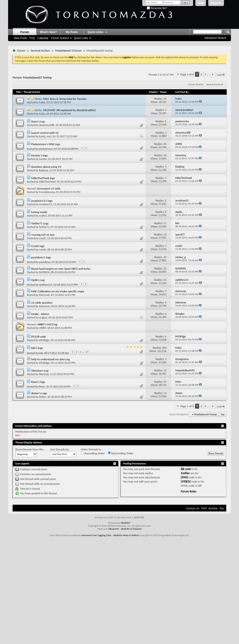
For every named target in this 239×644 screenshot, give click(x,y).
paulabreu (45, 262)
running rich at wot (43, 235)
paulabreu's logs (41, 257)
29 (165, 382)
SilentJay (44, 374)
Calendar (43, 38)
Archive (213, 508)
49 (165, 257)
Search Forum (214, 84)
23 (165, 269)
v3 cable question (42, 303)
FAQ (32, 38)
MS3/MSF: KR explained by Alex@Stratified (69, 110)
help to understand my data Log (50, 359)
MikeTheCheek (47, 182)
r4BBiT (43, 328)
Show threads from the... (30, 449)
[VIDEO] (186, 481)
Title (18, 92)
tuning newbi (39, 212)
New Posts (20, 38)
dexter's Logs (39, 393)
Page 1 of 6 (187, 74)
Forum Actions (60, 38)
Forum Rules (189, 491)
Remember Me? (157, 8)
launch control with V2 (45, 133)
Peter (42, 387)
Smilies (185, 473)
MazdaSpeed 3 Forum (68, 50)
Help (201, 3)
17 (165, 223)
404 (164, 348)
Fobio (42, 102)
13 (165, 235)
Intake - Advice (40, 314)
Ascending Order (93, 453)
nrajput (43, 317)
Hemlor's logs (39, 155)
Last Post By (183, 92)
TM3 (204, 508)
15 (165, 370)
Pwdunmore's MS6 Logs (46, 144)
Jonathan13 (46, 204)
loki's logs (37, 348)
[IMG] (185, 477)
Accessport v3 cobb (48, 188)
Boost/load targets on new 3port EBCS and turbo (61, 269)
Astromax (44, 295)
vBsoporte (114, 529)
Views (163, 92)
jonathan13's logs (42, 201)
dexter (42, 397)
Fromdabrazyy (47, 192)
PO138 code (39, 337)
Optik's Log (38, 280)
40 (165, 144)
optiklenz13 (46, 285)
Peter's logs (38, 382)
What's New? (48, 32)
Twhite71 (44, 227)
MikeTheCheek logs (43, 178)
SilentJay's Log (40, 371)
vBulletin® (126, 523)
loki (41, 353)
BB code (186, 469)
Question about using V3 (46, 167)
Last (221, 75)
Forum (25, 32)
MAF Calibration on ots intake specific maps (58, 291)
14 (165, 99)
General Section (40, 50)
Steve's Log (38, 121)
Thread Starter (32, 92)
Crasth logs (38, 246)
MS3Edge (44, 340)
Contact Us (193, 508)
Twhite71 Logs (40, 223)
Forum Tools (195, 84)
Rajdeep (44, 170)
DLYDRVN (44, 272)
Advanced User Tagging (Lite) (96, 535)
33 (165, 280)
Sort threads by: (60, 449)
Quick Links (81, 38)
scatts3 (43, 216)
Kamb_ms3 (45, 136)
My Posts (72, 32)
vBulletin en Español (131, 529)
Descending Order (121, 453)
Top (223, 414)
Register (216, 3)
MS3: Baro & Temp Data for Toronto (65, 99)
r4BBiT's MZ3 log (47, 324)
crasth (42, 238)
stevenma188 (47, 125)
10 (165, 155)
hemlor (43, 159)
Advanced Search (215, 38)
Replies (153, 92)
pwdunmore (46, 149)
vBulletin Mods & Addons (126, 535)
